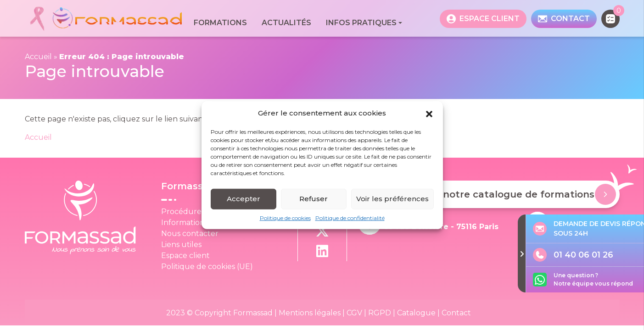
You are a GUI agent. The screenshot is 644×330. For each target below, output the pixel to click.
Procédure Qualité (196, 212)
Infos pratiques (361, 23)
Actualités (286, 23)
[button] (429, 114)
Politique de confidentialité (350, 218)
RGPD (380, 313)
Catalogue (416, 313)
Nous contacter (190, 234)
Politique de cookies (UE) (207, 267)
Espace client (185, 256)
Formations (220, 23)
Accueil (38, 57)
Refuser (314, 200)
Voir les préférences (392, 200)
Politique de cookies (285, 218)
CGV (354, 313)
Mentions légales (310, 313)
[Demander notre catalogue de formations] (605, 194)
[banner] (106, 19)
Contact (456, 313)
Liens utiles (181, 245)
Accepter (244, 200)
